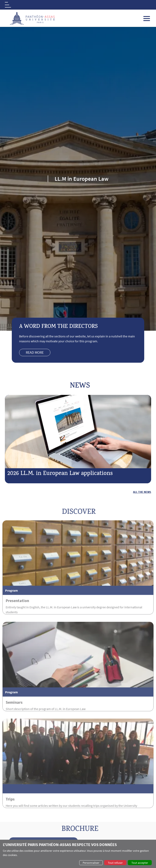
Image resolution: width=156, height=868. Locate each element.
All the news (142, 492)
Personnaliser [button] (91, 863)
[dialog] (78, 854)
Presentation (17, 615)
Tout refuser (115, 863)
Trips (10, 813)
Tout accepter (140, 863)
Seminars (14, 717)
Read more (35, 352)
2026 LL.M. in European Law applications (60, 474)
